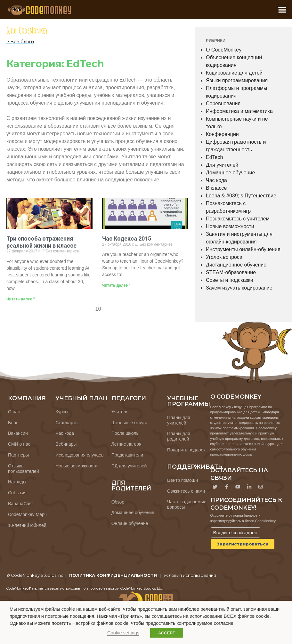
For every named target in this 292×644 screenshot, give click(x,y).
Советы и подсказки (230, 280)
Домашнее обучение (230, 173)
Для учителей (222, 165)
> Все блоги (20, 42)
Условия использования (190, 576)
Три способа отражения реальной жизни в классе (41, 242)
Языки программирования (237, 80)
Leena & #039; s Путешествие (241, 196)
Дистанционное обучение (236, 265)
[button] (282, 10)
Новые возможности (230, 226)
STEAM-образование (231, 272)
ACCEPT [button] (167, 633)
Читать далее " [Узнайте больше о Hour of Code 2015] (116, 285)
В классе (216, 188)
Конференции (222, 134)
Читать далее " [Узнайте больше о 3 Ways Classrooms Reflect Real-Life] (21, 299)
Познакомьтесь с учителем (238, 219)
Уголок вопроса (224, 257)
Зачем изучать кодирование (239, 288)
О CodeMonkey (224, 50)
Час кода (216, 180)
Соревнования (223, 103)
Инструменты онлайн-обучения (243, 249)
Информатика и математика (239, 111)
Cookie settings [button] (123, 633)
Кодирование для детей (234, 73)
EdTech (214, 157)
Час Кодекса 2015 (127, 239)
